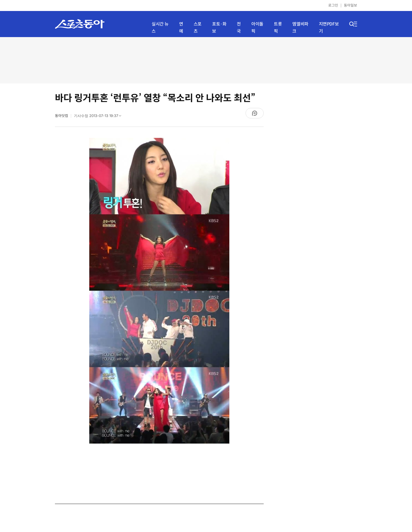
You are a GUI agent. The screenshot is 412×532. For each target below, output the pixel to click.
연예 (181, 28)
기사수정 (99, 117)
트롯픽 (278, 28)
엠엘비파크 (300, 28)
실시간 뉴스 (160, 28)
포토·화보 (219, 28)
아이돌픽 (257, 28)
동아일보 (350, 5)
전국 (239, 28)
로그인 (333, 5)
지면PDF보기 (329, 28)
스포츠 (198, 28)
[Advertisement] (206, 60)
